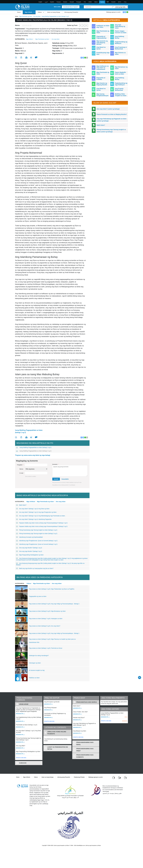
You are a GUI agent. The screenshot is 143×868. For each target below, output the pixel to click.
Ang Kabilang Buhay (120, 37)
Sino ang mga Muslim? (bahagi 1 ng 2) (29, 548)
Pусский (72, 2)
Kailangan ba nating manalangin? (39, 656)
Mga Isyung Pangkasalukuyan (102, 95)
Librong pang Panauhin (71, 12)
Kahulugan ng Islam (35, 663)
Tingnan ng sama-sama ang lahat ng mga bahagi (33, 455)
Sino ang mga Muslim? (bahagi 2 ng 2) (29, 551)
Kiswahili (113, 2)
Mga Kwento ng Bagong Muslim (102, 84)
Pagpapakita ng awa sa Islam (38, 596)
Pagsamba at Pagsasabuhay (101, 37)
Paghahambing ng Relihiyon (121, 43)
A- (81, 25)
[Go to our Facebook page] (114, 778)
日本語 (90, 2)
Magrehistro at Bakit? (71, 7)
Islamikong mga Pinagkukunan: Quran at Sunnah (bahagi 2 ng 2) (37, 544)
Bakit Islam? (21, 505)
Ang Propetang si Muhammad (121, 48)
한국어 (120, 2)
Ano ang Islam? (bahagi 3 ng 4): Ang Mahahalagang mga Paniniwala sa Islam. (41, 516)
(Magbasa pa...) (20, 714)
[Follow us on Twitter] (120, 778)
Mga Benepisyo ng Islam (121, 68)
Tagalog (102, 2)
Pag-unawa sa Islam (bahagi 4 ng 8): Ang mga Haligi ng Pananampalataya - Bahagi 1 (54, 633)
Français (59, 2)
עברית (125, 2)
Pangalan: (20, 465)
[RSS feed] (125, 778)
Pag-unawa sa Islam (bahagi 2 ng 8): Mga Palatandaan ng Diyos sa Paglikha (52, 589)
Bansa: (22, 469)
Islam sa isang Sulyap (54, 12)
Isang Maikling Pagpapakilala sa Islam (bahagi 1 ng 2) (29, 431)
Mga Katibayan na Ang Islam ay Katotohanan (103, 68)
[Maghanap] (113, 7)
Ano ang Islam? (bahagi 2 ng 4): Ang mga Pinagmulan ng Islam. (37, 512)
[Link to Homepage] (22, 7)
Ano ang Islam (37, 16)
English (40, 2)
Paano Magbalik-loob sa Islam (121, 73)
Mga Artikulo (29, 12)
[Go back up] (140, 677)
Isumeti (56, 479)
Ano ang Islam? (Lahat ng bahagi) (108, 109)
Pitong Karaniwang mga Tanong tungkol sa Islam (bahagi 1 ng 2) (37, 530)
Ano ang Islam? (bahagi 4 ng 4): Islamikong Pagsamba (34, 519)
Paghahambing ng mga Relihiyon (121, 84)
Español (52, 2)
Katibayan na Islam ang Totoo (103, 26)
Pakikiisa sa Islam (34, 678)
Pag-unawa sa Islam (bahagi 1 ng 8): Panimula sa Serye (46, 648)
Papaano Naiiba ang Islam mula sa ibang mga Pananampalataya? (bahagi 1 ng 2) (42, 523)
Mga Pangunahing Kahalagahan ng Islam (30, 555)
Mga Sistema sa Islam (120, 53)
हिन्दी (108, 2)
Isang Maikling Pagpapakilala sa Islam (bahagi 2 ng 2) (34, 451)
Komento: (55, 464)
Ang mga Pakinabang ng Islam (120, 26)
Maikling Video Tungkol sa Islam (121, 95)
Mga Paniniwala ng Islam (26, 16)
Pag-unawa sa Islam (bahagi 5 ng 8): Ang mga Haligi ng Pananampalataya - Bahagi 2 (54, 604)
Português (79, 2)
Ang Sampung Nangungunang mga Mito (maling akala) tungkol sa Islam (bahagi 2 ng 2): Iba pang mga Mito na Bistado (50, 564)
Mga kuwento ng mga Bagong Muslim (102, 43)
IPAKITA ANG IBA (21, 758)
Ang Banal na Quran (101, 48)
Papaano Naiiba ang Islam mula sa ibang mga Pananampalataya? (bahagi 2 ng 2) (42, 526)
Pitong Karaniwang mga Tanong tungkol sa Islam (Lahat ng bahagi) (111, 131)
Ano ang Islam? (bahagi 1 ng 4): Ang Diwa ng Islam (33, 509)
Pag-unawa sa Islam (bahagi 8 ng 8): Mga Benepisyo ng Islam (47, 611)
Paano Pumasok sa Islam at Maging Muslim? (112, 114)
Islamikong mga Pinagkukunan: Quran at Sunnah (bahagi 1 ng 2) (37, 541)
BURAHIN (125, 721)
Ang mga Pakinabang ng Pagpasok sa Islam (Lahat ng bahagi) (111, 120)
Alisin (126, 717)
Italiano (96, 2)
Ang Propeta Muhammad (119, 89)
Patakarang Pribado (79, 777)
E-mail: (22, 473)
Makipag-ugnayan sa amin (113, 12)
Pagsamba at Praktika (101, 79)
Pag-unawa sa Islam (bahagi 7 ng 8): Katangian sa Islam (46, 619)
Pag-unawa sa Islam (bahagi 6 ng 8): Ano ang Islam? (45, 626)
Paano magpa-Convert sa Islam (121, 32)
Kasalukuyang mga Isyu (103, 53)
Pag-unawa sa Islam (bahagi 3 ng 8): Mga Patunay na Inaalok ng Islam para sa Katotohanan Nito (52, 641)
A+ (86, 25)
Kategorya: (20, 39)
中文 (85, 2)
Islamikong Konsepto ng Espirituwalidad (29, 537)
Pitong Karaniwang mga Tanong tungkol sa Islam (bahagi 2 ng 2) (37, 534)
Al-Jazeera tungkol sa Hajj (37, 670)
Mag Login (57, 7)
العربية (46, 2)
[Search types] (121, 7)
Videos (40, 12)
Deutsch (65, 2)
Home (19, 12)
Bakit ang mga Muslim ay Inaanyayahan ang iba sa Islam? (35, 568)
